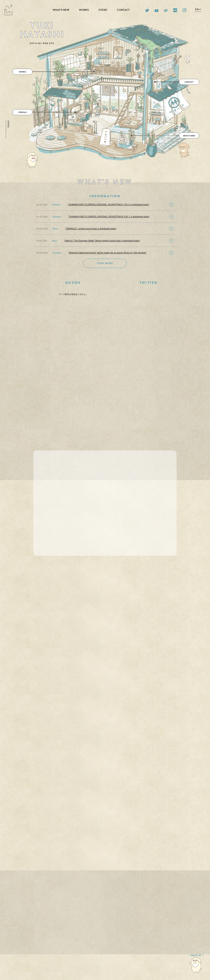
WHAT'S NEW (61, 10)
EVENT (103, 10)
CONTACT (123, 10)
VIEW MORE (105, 263)
